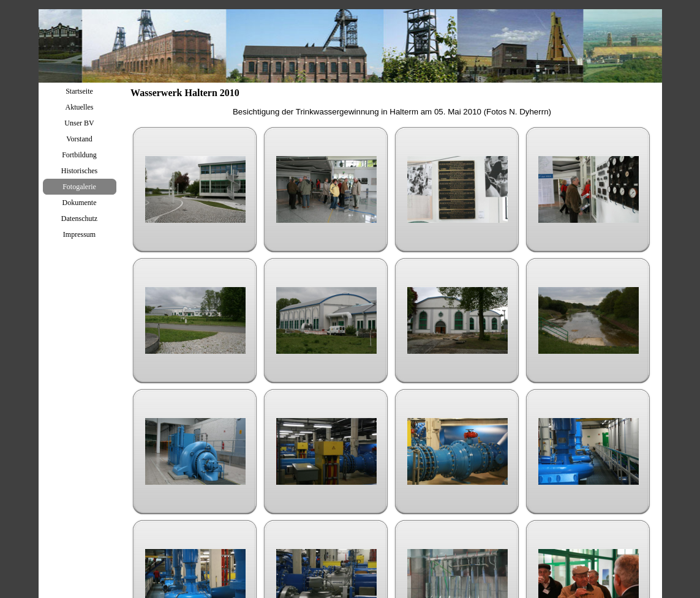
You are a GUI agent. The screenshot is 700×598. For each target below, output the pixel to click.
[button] (195, 190)
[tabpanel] (392, 112)
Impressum (79, 234)
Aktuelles (80, 107)
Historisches (79, 171)
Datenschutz (79, 219)
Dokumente (80, 203)
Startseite (79, 91)
